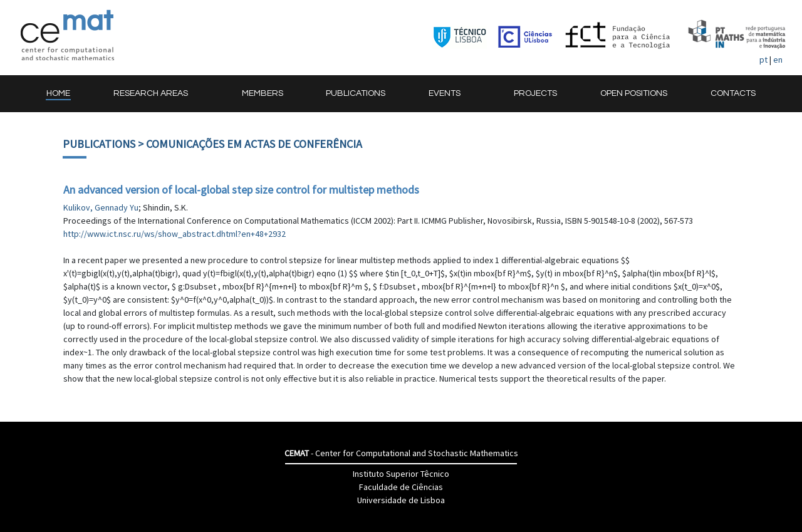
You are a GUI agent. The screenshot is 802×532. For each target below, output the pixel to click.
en (778, 60)
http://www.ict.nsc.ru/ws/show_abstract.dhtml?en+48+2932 (174, 234)
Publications (99, 144)
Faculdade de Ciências (401, 487)
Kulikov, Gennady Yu (101, 207)
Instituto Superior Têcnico (401, 474)
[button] (156, 94)
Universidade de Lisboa (401, 500)
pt (763, 60)
